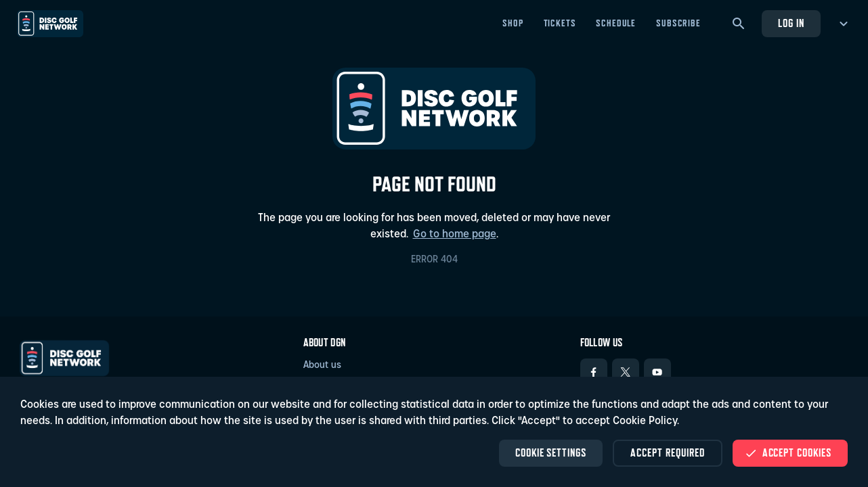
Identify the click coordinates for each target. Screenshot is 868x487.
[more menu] (841, 24)
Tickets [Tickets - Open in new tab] (560, 23)
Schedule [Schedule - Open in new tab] (616, 23)
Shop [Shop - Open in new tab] (513, 23)
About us (322, 366)
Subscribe (678, 23)
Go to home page (455, 235)
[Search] (739, 24)
